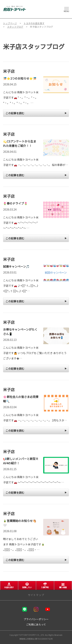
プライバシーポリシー (36, 619)
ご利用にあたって (36, 624)
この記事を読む (15, 113)
